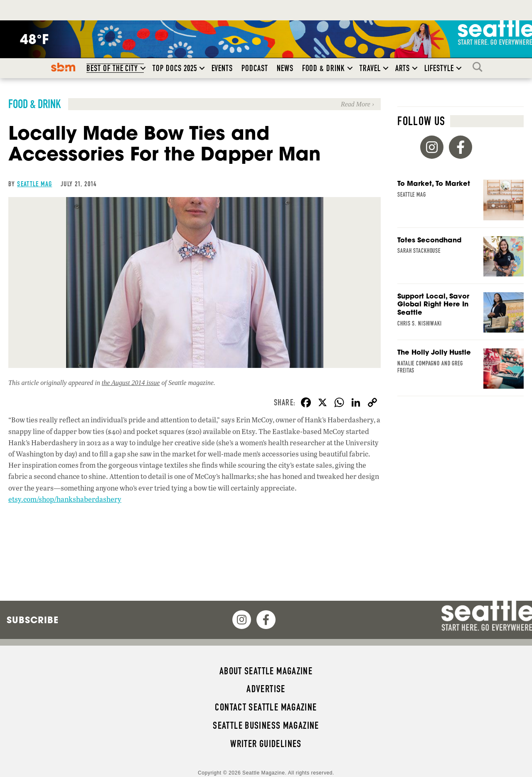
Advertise (266, 689)
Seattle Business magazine (266, 725)
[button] (143, 68)
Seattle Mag (34, 184)
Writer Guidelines (266, 744)
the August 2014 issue (131, 383)
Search (480, 67)
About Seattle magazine (266, 671)
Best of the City (112, 68)
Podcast (255, 68)
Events (222, 68)
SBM (63, 67)
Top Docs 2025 (175, 68)
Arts (403, 68)
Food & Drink (324, 68)
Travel (370, 68)
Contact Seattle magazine (266, 707)
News (285, 68)
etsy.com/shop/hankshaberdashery (65, 499)
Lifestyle (439, 68)
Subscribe (33, 620)
